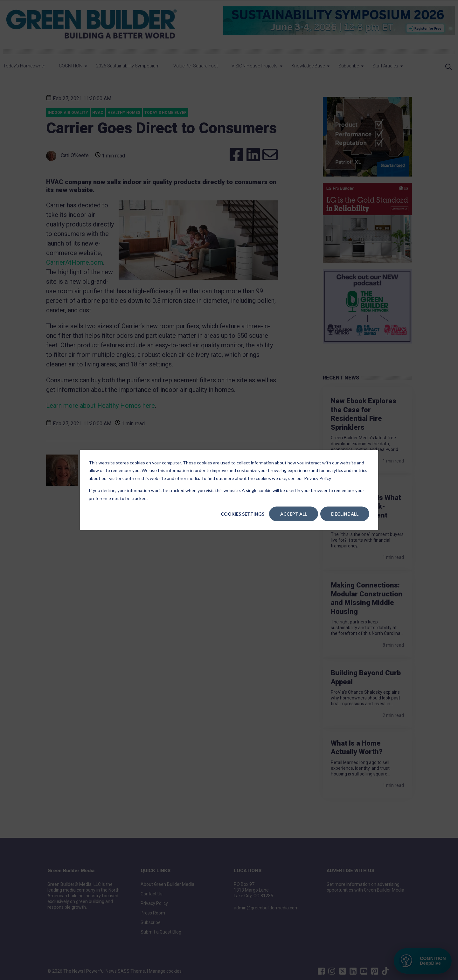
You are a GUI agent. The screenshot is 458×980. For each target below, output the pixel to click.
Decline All (345, 514)
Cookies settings (243, 514)
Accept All (294, 514)
